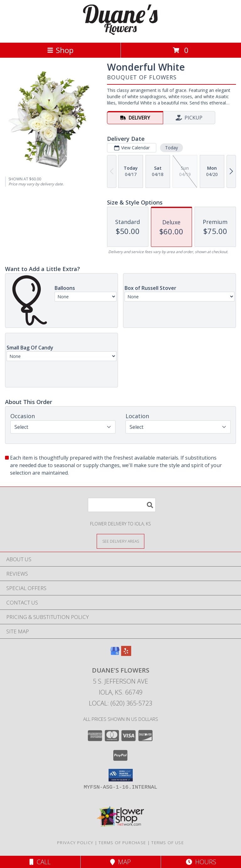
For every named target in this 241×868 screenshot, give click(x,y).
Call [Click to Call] (40, 862)
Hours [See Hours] (201, 862)
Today (171, 148)
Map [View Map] (120, 862)
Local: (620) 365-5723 (120, 703)
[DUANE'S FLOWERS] (120, 33)
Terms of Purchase (122, 843)
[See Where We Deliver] (120, 541)
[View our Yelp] (126, 654)
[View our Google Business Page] (115, 654)
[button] (121, 775)
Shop (60, 50)
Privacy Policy (75, 843)
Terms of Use (168, 843)
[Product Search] (122, 505)
